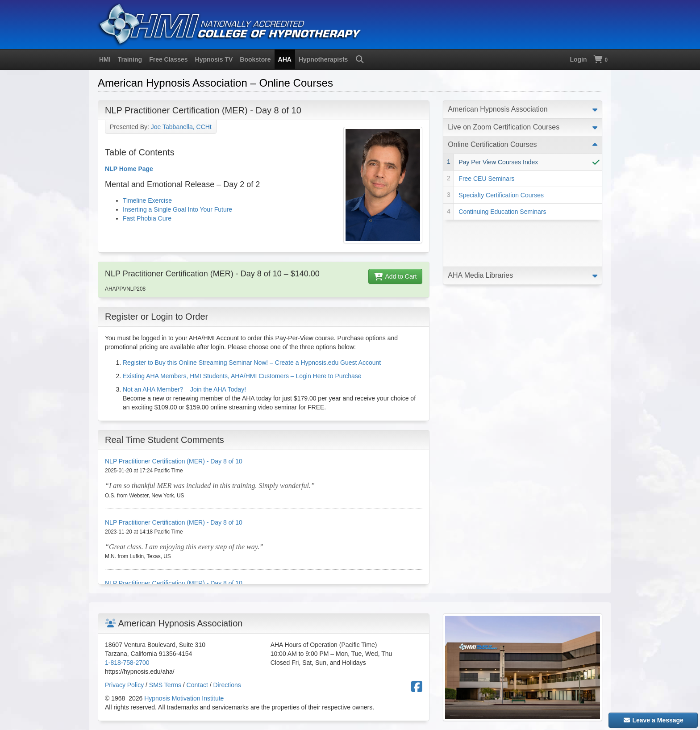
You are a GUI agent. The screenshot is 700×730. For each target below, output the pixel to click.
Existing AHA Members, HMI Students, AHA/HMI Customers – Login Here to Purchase (242, 376)
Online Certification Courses (492, 144)
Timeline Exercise (147, 200)
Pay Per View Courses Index (498, 162)
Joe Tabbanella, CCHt (181, 127)
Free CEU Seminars (486, 179)
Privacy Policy (124, 685)
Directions (227, 685)
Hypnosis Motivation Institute (184, 698)
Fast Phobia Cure (147, 218)
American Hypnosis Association (498, 109)
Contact (197, 685)
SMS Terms (165, 685)
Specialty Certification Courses (501, 195)
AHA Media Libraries (480, 228)
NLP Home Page (129, 169)
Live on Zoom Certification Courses (504, 127)
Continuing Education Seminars (502, 212)
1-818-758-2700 (127, 663)
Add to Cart (396, 276)
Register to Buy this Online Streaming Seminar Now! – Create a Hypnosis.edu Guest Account (252, 363)
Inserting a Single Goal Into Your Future (177, 209)
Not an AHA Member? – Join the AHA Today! (184, 389)
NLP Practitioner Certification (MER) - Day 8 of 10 (174, 461)
